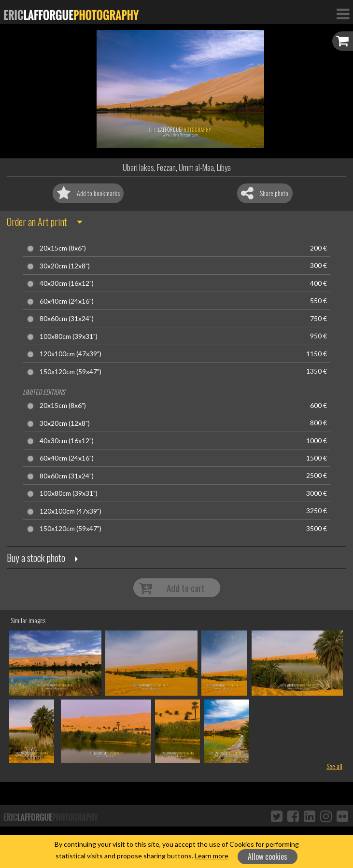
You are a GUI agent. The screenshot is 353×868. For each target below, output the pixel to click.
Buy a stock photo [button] (36, 558)
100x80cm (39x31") (69, 336)
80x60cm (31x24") (67, 319)
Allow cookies (268, 856)
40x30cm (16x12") (67, 283)
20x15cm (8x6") (63, 248)
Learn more (212, 856)
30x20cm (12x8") (65, 266)
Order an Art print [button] (37, 222)
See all (334, 766)
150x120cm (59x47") (71, 372)
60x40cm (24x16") (67, 301)
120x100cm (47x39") (71, 354)
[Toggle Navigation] (343, 14)
